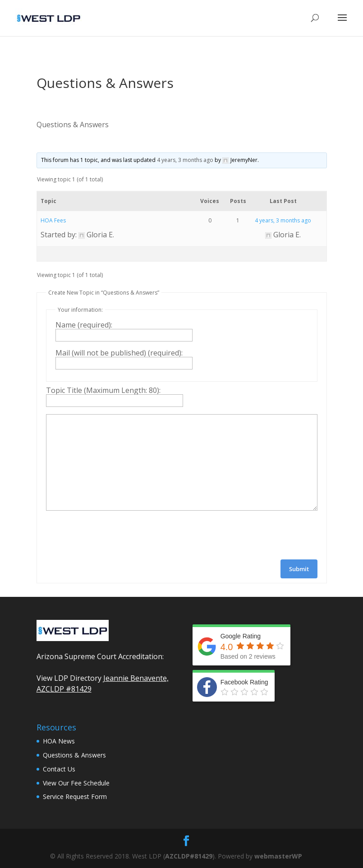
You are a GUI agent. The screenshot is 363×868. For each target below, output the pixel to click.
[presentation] (115, 535)
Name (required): (84, 325)
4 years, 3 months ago (185, 160)
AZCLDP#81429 (189, 856)
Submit (299, 569)
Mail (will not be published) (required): (119, 353)
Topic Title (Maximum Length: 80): (103, 390)
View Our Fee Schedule (76, 783)
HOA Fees (53, 220)
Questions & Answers (74, 755)
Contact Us (59, 769)
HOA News (59, 741)
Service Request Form (75, 796)
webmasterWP (278, 856)
